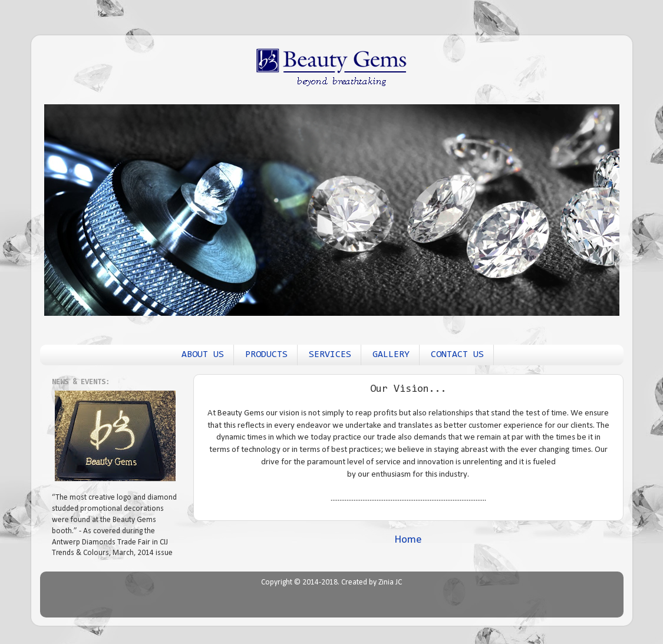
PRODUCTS (266, 355)
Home (408, 540)
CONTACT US (457, 355)
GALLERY (391, 355)
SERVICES (330, 355)
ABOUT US (203, 355)
